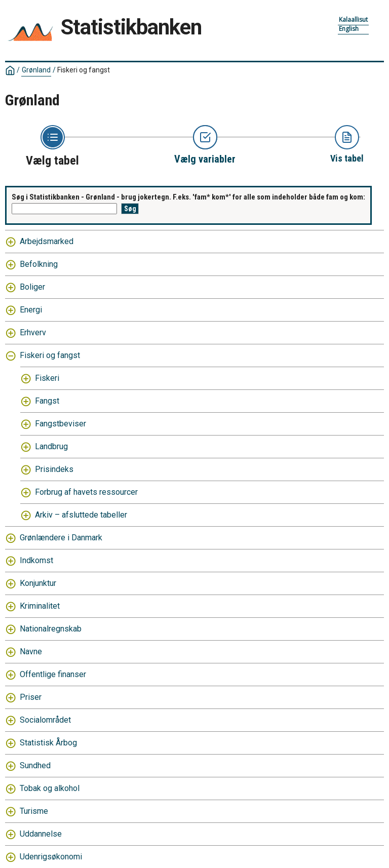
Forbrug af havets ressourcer (86, 492)
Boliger (32, 287)
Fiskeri (47, 378)
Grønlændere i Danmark (61, 538)
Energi (31, 310)
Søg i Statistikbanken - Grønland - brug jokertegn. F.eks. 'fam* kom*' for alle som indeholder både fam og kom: (188, 197)
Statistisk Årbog (48, 743)
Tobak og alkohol (50, 788)
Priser (31, 697)
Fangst (47, 401)
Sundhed (35, 765)
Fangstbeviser (61, 424)
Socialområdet (45, 720)
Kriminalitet (40, 606)
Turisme (34, 811)
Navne (31, 652)
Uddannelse (41, 834)
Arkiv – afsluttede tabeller (81, 515)
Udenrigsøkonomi (51, 857)
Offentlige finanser (53, 674)
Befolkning (39, 264)
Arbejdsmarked (47, 241)
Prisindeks (54, 469)
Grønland (36, 70)
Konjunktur (38, 583)
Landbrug (51, 446)
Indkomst (36, 560)
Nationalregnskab (51, 629)
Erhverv (33, 332)
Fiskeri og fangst (84, 70)
